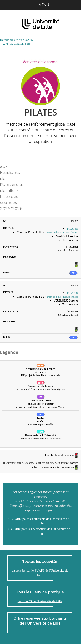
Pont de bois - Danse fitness (63, 233)
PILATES (73, 229)
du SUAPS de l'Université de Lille (40, 601)
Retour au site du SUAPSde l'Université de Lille (17, 42)
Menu (40, 5)
